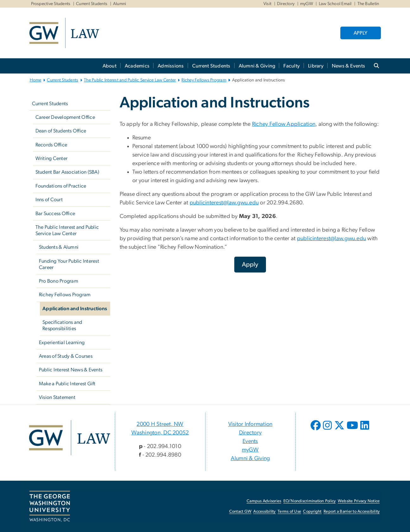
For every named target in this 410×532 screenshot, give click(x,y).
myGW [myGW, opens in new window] (250, 450)
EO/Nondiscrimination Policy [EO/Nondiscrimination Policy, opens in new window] (310, 501)
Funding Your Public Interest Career (69, 264)
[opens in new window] (316, 430)
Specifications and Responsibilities (62, 325)
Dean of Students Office (61, 131)
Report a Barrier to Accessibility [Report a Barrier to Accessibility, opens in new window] (352, 512)
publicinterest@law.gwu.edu (224, 203)
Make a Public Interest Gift (67, 384)
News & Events (348, 66)
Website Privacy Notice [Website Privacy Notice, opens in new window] (359, 501)
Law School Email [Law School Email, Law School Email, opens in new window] (335, 4)
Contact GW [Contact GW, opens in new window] (240, 512)
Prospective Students (51, 4)
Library (316, 66)
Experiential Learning (62, 343)
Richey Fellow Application (284, 124)
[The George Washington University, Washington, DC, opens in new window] (50, 506)
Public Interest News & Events (71, 370)
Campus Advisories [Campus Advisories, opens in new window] (264, 501)
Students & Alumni (59, 247)
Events (250, 441)
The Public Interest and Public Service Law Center (130, 80)
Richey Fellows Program (204, 80)
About (110, 66)
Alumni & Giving (257, 66)
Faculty (292, 66)
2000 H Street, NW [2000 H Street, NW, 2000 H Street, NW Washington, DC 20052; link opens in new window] (160, 424)
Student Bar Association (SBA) (67, 172)
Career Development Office (65, 117)
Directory (286, 4)
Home (36, 80)
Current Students (92, 4)
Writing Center (52, 158)
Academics (137, 66)
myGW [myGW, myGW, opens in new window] (307, 4)
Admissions (171, 66)
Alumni (120, 4)
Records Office (51, 145)
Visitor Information (250, 424)
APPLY (360, 33)
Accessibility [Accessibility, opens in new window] (264, 512)
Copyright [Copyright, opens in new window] (312, 512)
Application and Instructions (75, 309)
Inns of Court (49, 200)
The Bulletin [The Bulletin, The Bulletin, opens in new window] (368, 4)
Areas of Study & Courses (66, 356)
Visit (267, 4)
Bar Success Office (55, 214)
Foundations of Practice (61, 186)
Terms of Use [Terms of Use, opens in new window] (289, 512)
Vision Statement (57, 397)
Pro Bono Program (59, 281)
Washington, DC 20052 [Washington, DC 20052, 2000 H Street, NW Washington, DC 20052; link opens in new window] (160, 433)
